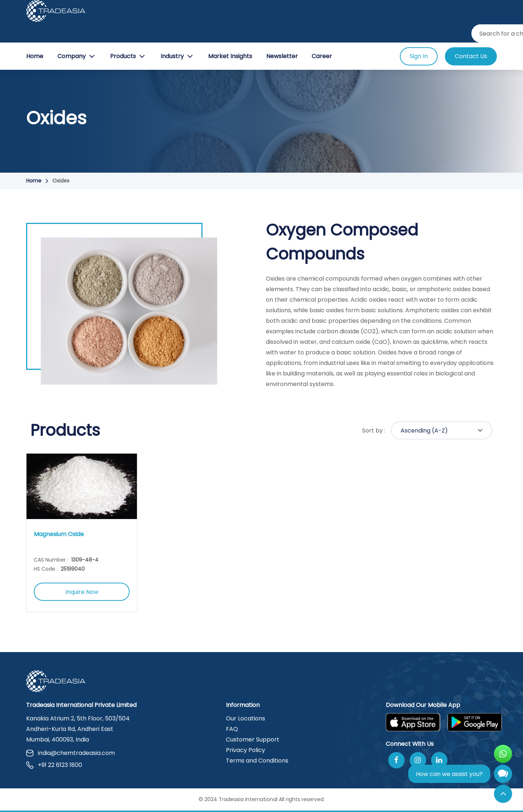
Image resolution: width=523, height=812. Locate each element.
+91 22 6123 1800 (54, 765)
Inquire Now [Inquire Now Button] (82, 592)
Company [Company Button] (77, 56)
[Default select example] (442, 430)
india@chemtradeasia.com (70, 753)
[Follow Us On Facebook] (396, 760)
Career (322, 56)
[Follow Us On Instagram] (418, 760)
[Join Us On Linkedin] (439, 760)
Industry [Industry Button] (177, 56)
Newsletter (282, 56)
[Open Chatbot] (503, 775)
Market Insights (230, 56)
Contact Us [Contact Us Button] (471, 56)
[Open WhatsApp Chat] (503, 754)
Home (35, 56)
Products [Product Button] (128, 56)
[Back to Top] (503, 794)
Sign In (419, 56)
